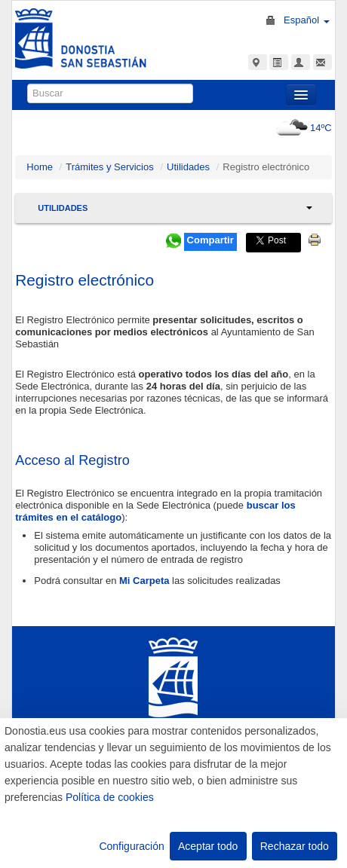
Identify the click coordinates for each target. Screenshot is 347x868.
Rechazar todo (295, 846)
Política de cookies (110, 797)
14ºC (302, 128)
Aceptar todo (208, 846)
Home (40, 167)
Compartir (210, 240)
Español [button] (307, 20)
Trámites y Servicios (110, 167)
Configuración (131, 846)
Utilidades (188, 167)
